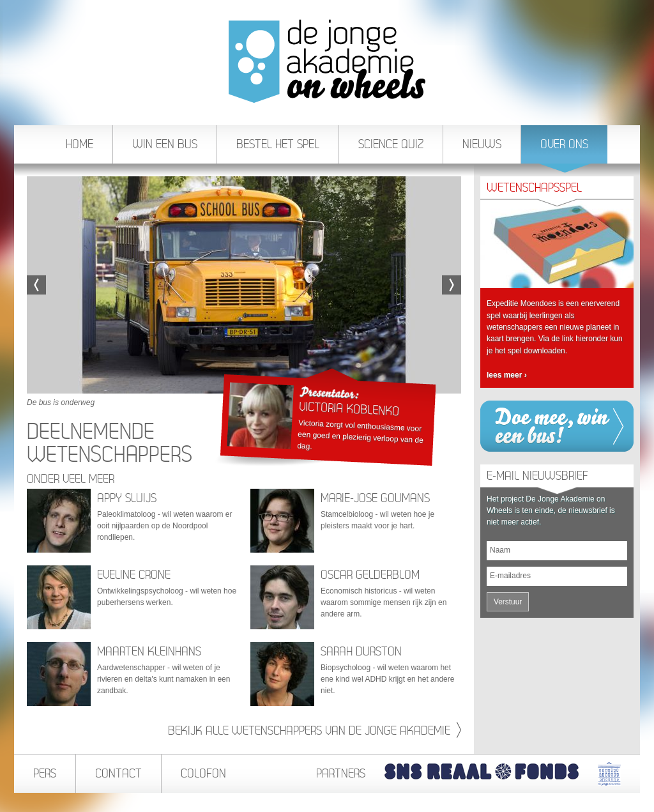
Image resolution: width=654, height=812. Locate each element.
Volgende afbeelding (452, 285)
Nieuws (482, 144)
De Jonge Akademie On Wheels (327, 61)
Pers (45, 773)
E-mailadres (510, 576)
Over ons (565, 150)
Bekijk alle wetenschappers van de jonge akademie (315, 731)
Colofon (203, 773)
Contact (118, 773)
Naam (500, 550)
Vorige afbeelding (36, 285)
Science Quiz (391, 144)
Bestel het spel (278, 144)
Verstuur (508, 602)
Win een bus (165, 144)
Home (80, 144)
